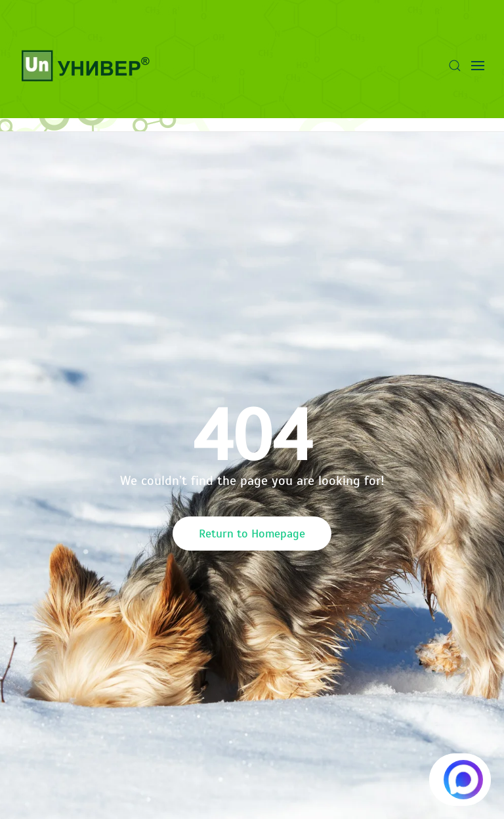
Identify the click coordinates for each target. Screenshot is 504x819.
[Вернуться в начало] (85, 66)
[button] (455, 66)
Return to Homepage (252, 534)
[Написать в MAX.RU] (460, 780)
